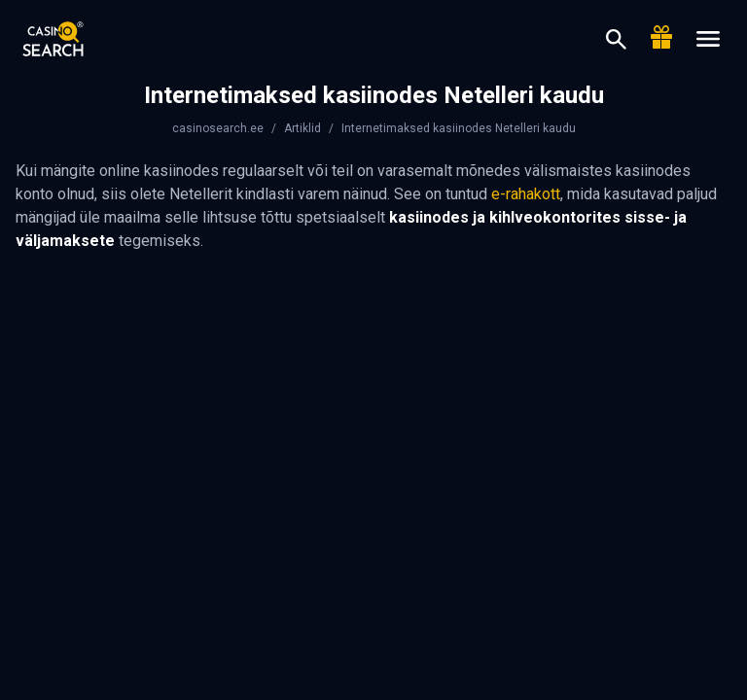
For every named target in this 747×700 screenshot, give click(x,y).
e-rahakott (526, 194)
